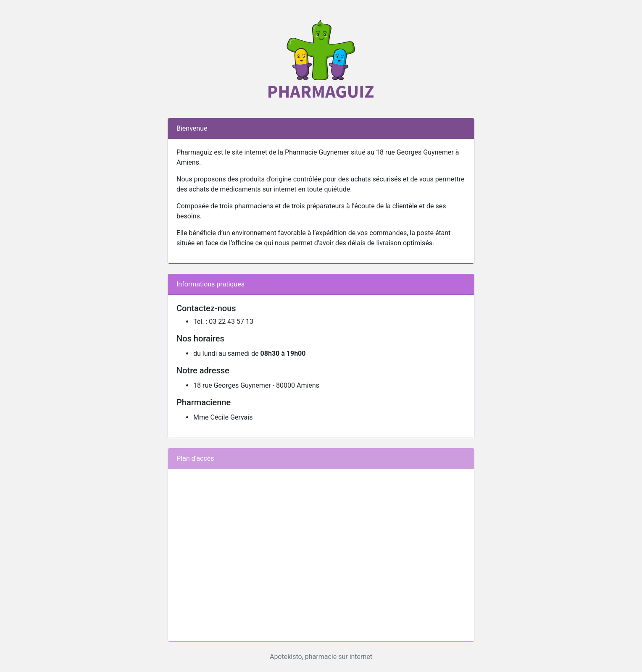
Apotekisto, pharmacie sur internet (321, 657)
